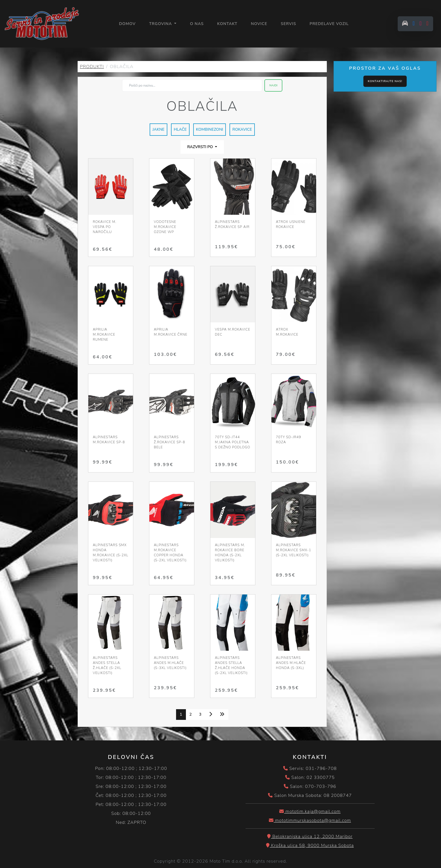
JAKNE (158, 130)
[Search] (192, 86)
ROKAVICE (242, 130)
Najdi (274, 86)
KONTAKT (228, 24)
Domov (128, 24)
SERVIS (290, 24)
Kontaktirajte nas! (385, 82)
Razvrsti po (201, 148)
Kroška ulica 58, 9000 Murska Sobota (310, 846)
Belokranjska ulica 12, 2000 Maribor (310, 837)
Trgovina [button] (162, 24)
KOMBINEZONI (210, 130)
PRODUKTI (92, 67)
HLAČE (180, 130)
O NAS (198, 24)
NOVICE (260, 24)
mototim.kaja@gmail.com (310, 812)
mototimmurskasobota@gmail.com (310, 821)
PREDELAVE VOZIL (330, 24)
